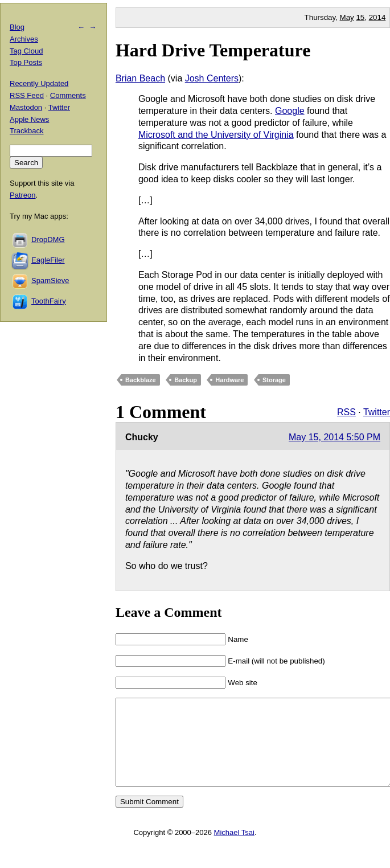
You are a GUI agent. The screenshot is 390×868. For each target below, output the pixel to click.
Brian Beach (140, 78)
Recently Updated (39, 83)
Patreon (23, 195)
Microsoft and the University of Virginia (216, 135)
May (347, 17)
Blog (17, 27)
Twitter (377, 412)
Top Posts (26, 62)
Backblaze (141, 380)
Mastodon (26, 107)
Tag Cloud (26, 51)
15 (360, 17)
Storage (274, 380)
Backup (186, 380)
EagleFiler (48, 260)
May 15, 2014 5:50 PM (334, 437)
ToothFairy (49, 301)
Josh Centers (212, 78)
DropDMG (48, 239)
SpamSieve (50, 281)
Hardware (229, 380)
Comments (68, 95)
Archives (24, 39)
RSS (346, 412)
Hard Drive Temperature (213, 50)
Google (290, 111)
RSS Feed (27, 95)
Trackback (26, 131)
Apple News (29, 119)
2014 (377, 17)
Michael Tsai (234, 849)
